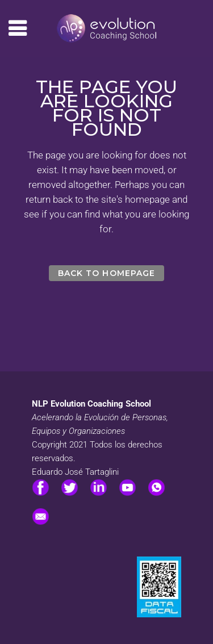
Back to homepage (106, 273)
